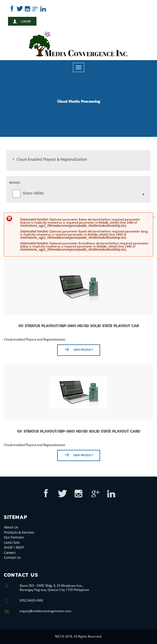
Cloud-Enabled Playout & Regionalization (52, 159)
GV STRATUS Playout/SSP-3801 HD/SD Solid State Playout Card (79, 431)
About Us (11, 527)
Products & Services (19, 532)
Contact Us (12, 557)
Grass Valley (33, 193)
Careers (10, 553)
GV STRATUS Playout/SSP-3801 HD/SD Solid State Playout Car (79, 326)
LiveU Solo (12, 542)
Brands (15, 183)
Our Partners (14, 537)
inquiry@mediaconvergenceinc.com (45, 611)
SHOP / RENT (14, 547)
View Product (83, 350)
